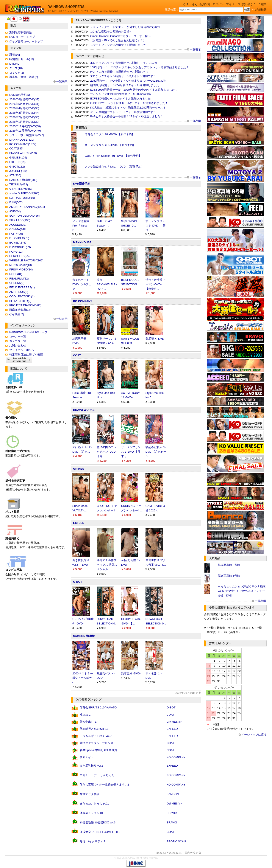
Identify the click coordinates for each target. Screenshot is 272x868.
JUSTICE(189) (18, 171)
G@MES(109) (18, 158)
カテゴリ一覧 (18, 341)
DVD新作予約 (82, 184)
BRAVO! (172, 813)
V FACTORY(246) (20, 189)
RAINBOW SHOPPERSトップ (28, 332)
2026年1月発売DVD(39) (24, 122)
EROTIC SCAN (176, 841)
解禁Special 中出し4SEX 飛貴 (98, 750)
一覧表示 (62, 82)
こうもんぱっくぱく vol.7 (96, 736)
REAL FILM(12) (19, 279)
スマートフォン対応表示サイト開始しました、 (120, 45)
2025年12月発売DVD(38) (25, 126)
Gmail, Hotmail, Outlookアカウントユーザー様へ (120, 36)
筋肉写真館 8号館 (229, 565)
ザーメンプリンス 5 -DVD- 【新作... (156, 226)
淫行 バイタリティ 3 (92, 841)
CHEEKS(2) (17, 283)
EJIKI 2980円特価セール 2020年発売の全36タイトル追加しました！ (134, 90)
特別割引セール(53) (22, 59)
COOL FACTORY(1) (22, 296)
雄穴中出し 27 (89, 722)
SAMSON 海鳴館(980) (23, 180)
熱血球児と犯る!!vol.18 (94, 729)
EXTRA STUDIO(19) (22, 198)
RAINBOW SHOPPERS (66, 7)
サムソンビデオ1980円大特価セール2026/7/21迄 (120, 94)
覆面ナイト (87, 757)
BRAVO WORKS (84, 410)
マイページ (233, 4)
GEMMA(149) (18, 229)
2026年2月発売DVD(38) (24, 117)
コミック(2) (17, 73)
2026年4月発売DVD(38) (24, 108)
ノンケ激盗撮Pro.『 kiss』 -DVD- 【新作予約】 (114, 167)
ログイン (218, 4)
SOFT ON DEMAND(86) (24, 216)
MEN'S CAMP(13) (20, 265)
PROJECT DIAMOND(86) (25, 305)
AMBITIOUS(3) (19, 292)
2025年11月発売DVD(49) (25, 131)
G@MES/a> (174, 722)
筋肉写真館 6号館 (229, 576)
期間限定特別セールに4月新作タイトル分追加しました (124, 85)
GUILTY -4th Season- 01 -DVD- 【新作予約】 (113, 156)
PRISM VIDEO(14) (21, 269)
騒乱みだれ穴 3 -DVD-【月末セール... (156, 452)
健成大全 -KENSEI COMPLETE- (100, 832)
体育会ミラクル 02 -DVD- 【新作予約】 (109, 134)
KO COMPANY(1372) (23, 144)
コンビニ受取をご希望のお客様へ (111, 32)
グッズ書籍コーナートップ (26, 41)
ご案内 (262, 4)
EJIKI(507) (16, 202)
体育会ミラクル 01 (91, 813)
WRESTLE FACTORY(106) (26, 260)
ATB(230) (15, 175)
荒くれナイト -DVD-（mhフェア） (82, 284)
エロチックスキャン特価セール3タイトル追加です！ (123, 76)
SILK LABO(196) (20, 220)
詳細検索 (261, 10)
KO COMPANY (83, 301)
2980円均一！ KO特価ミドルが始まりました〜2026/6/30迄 (128, 81)
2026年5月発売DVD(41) (24, 104)
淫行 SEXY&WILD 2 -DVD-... (107, 284)
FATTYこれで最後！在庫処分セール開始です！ (120, 72)
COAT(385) (16, 148)
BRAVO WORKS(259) (23, 153)
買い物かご (249, 4)
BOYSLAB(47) (18, 243)
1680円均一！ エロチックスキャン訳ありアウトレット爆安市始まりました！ (139, 67)
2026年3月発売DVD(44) (24, 113)
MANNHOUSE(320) (22, 140)
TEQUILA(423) (19, 184)
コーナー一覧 (18, 336)
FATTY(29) (16, 234)
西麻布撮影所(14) (20, 310)
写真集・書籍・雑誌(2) (24, 77)
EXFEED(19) (17, 162)
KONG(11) (16, 252)
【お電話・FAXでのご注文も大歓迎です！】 (118, 40)
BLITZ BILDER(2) (20, 301)
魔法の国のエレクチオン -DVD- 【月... (107, 452)
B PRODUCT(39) (20, 247)
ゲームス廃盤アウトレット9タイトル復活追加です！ (123, 112)
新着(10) (15, 55)
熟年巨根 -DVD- (131, 673)
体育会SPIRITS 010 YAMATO (98, 707)
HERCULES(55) (19, 256)
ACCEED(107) (18, 225)
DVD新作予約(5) (20, 95)
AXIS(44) (15, 211)
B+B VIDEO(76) (19, 238)
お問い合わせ (18, 345)
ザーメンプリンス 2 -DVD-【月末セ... (131, 452)
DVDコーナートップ (22, 37)
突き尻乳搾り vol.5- (92, 766)
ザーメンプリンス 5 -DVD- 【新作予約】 (110, 145)
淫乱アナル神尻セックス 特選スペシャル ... (107, 565)
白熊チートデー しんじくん (97, 775)
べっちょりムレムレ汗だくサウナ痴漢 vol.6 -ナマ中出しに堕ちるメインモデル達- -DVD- (242, 591)
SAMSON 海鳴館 (84, 636)
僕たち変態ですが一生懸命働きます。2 (104, 785)
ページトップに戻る (254, 735)
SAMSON (173, 794)
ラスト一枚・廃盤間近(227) (27, 135)
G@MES (79, 469)
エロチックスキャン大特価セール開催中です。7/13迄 (124, 63)
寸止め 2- (86, 715)
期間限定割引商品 (20, 32)
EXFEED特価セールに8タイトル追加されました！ (122, 99)
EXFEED (79, 523)
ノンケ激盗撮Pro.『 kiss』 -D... (81, 226)
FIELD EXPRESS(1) (22, 287)
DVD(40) (15, 64)
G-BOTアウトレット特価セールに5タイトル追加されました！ (129, 103)
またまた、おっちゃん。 (95, 804)
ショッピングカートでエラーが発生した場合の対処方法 (125, 27)
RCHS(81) (16, 274)
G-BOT (78, 582)
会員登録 (205, 4)
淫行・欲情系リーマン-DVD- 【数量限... (155, 284)
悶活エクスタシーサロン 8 (96, 743)
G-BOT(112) (17, 167)
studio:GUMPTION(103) (24, 193)
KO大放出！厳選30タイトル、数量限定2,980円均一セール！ (128, 108)
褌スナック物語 (90, 794)
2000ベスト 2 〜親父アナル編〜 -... (83, 678)
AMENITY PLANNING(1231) (27, 207)
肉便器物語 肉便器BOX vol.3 (98, 822)
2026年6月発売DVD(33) (24, 99)
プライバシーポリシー (23, 350)
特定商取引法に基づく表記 (26, 355)
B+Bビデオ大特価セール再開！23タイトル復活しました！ (127, 116)
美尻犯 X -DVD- (155, 339)
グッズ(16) (16, 68)
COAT (77, 355)
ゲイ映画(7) (17, 314)
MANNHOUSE (82, 242)
